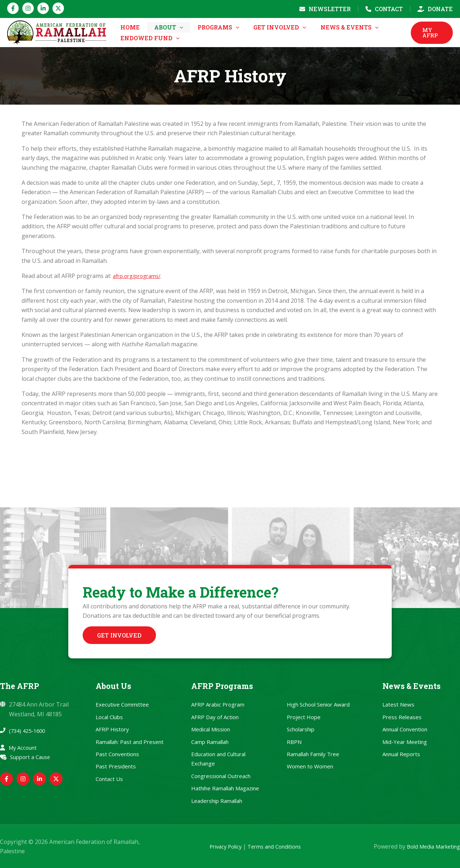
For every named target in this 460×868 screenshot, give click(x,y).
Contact (389, 9)
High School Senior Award (318, 704)
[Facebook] (13, 8)
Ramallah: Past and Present (130, 742)
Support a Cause (33, 757)
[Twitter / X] (58, 8)
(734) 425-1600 (29, 731)
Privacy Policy (217, 846)
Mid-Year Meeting (405, 742)
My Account (24, 748)
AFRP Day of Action (215, 717)
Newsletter (330, 9)
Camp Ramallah (210, 742)
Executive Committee (122, 704)
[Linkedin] (43, 8)
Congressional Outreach (221, 776)
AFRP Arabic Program (218, 704)
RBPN (294, 742)
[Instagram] (28, 8)
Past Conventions (117, 754)
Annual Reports (401, 754)
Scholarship (301, 729)
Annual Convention (405, 729)
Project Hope (304, 717)
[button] (173, 38)
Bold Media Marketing (430, 846)
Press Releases (402, 717)
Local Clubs (109, 717)
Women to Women (310, 766)
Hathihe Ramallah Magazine (225, 788)
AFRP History (112, 729)
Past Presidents (116, 766)
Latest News (398, 704)
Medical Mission (211, 729)
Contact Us (109, 779)
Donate (440, 9)
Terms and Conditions (271, 846)
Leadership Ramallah (217, 801)
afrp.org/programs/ (140, 326)
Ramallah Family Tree (313, 754)
